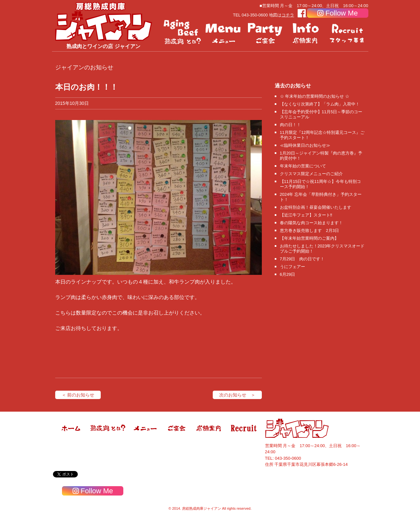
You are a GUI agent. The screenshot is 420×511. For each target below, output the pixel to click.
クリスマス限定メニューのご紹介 (311, 174)
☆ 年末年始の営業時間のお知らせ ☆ (315, 96)
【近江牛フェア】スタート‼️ (306, 215)
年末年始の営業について (303, 166)
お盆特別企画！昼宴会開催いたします (316, 207)
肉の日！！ (290, 125)
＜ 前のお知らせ (78, 395)
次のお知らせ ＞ (237, 395)
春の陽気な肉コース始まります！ (311, 223)
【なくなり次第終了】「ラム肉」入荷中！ (320, 104)
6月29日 (288, 274)
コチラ (288, 15)
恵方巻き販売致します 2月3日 (309, 230)
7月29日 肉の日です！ (302, 259)
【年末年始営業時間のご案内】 (309, 238)
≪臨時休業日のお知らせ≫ (305, 145)
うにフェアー (292, 267)
